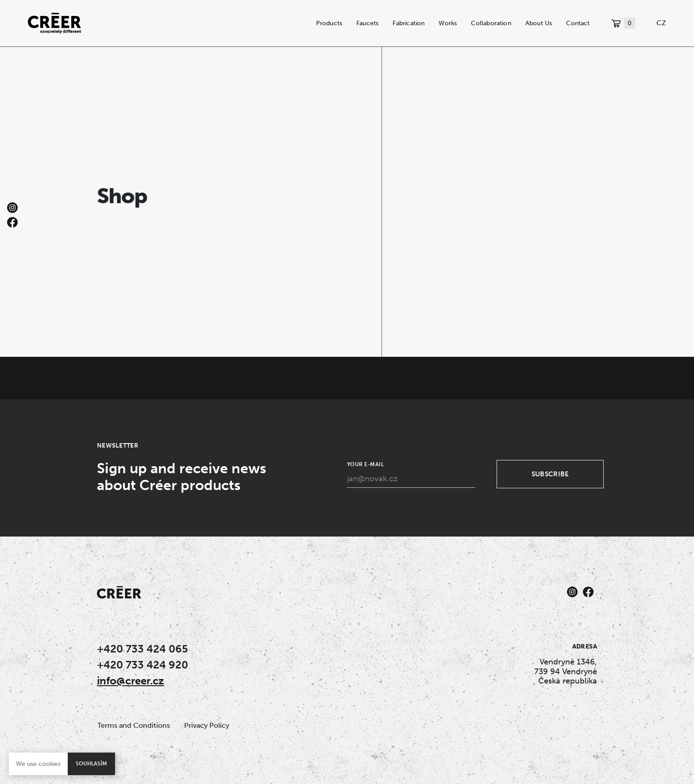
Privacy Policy (207, 725)
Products (329, 23)
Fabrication (409, 23)
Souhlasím (91, 764)
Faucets (367, 23)
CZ (661, 23)
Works (448, 23)
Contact (578, 23)
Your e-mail (365, 464)
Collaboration (491, 23)
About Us (539, 23)
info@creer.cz (131, 681)
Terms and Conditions (134, 725)
